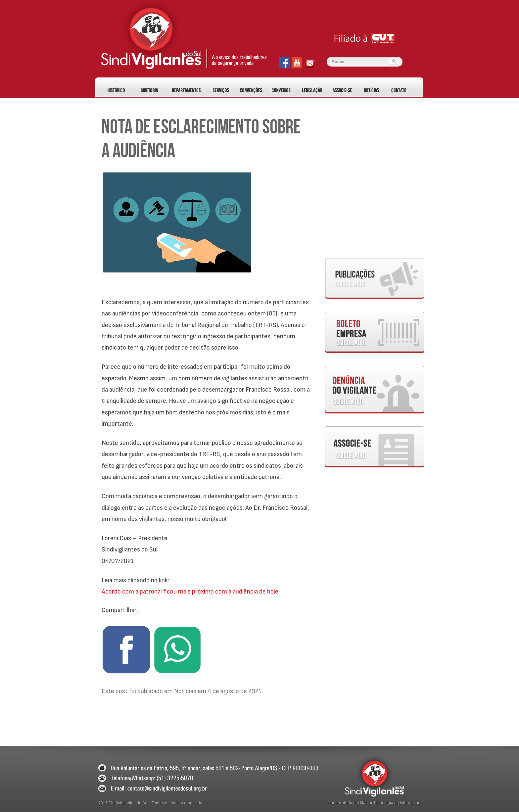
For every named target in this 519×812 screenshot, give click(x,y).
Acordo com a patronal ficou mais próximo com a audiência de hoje (190, 592)
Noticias (185, 691)
